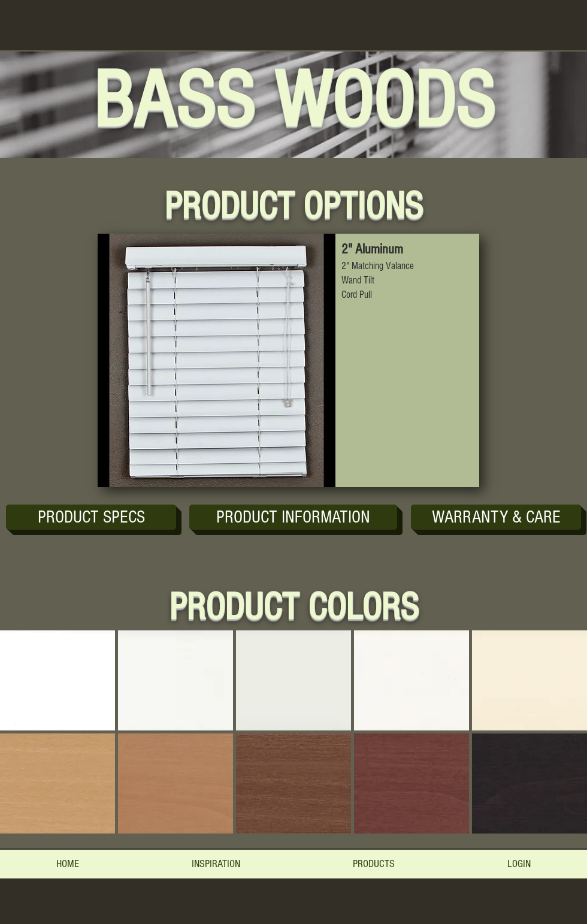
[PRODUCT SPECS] (91, 517)
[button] (293, 517)
